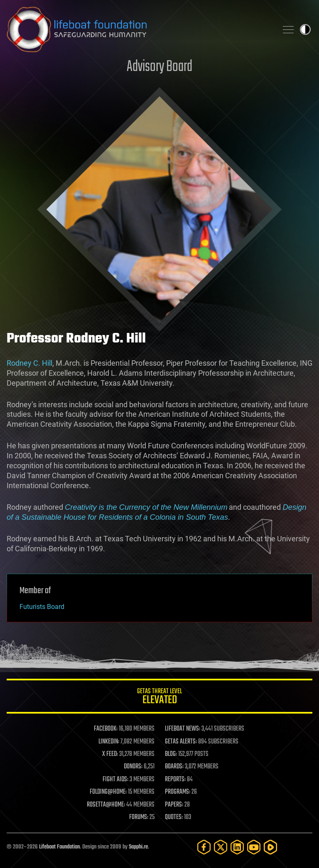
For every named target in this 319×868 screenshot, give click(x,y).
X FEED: (110, 754)
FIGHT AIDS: (115, 780)
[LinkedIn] (237, 847)
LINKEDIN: (109, 742)
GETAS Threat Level (159, 698)
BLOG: (171, 754)
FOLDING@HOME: (108, 792)
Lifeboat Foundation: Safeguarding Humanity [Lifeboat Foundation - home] (139, 29)
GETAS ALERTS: (181, 742)
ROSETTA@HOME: (106, 805)
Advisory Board (159, 67)
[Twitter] (221, 847)
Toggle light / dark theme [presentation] (305, 29)
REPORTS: (175, 780)
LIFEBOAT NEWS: (183, 729)
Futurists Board (42, 607)
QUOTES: (174, 817)
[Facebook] (204, 847)
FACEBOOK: (106, 729)
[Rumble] (270, 847)
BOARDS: (174, 767)
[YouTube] (254, 847)
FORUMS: (139, 817)
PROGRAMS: (178, 792)
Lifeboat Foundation (59, 847)
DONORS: (133, 767)
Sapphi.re (138, 847)
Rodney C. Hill (29, 363)
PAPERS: (174, 805)
